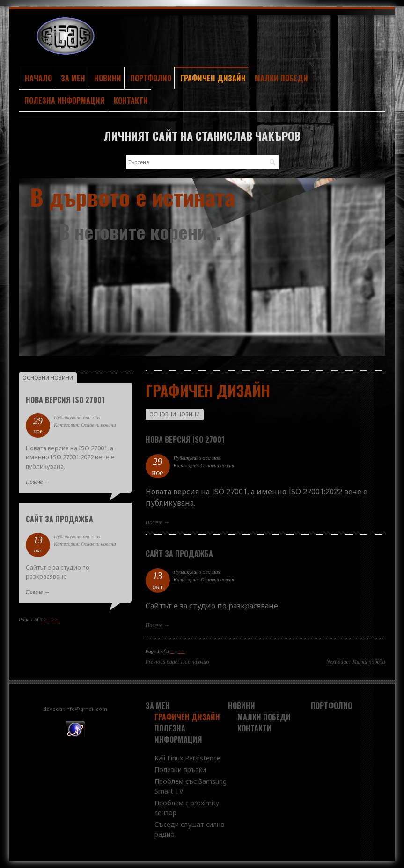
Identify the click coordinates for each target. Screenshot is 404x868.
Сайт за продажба (179, 554)
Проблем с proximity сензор (187, 808)
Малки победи (281, 78)
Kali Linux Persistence (187, 758)
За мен (73, 78)
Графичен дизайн (213, 78)
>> (181, 651)
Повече (154, 522)
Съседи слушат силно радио (190, 829)
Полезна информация (65, 101)
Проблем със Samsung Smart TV (191, 786)
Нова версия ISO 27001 (185, 440)
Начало (38, 78)
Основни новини (175, 414)
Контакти (131, 101)
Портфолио (151, 78)
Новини (108, 78)
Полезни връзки (180, 770)
